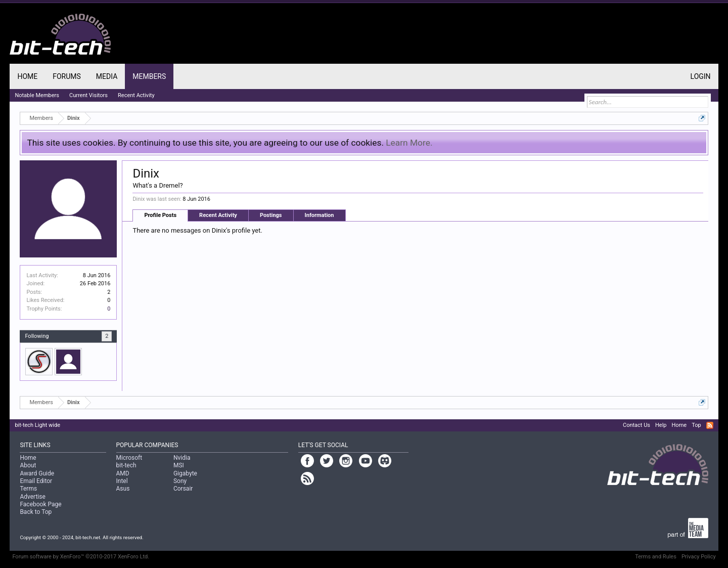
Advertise (32, 497)
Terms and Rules (656, 557)
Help (661, 425)
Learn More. (409, 143)
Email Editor (36, 481)
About (28, 465)
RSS (710, 425)
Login (701, 76)
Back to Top (36, 512)
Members (149, 76)
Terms (28, 489)
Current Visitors (88, 95)
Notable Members (37, 95)
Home (27, 76)
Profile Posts (160, 215)
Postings (271, 215)
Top (696, 425)
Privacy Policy (699, 557)
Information (320, 215)
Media (107, 76)
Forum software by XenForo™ (81, 557)
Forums (67, 76)
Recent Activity (218, 215)
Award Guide (37, 473)
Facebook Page (40, 504)
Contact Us (636, 425)
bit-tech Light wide (37, 425)
